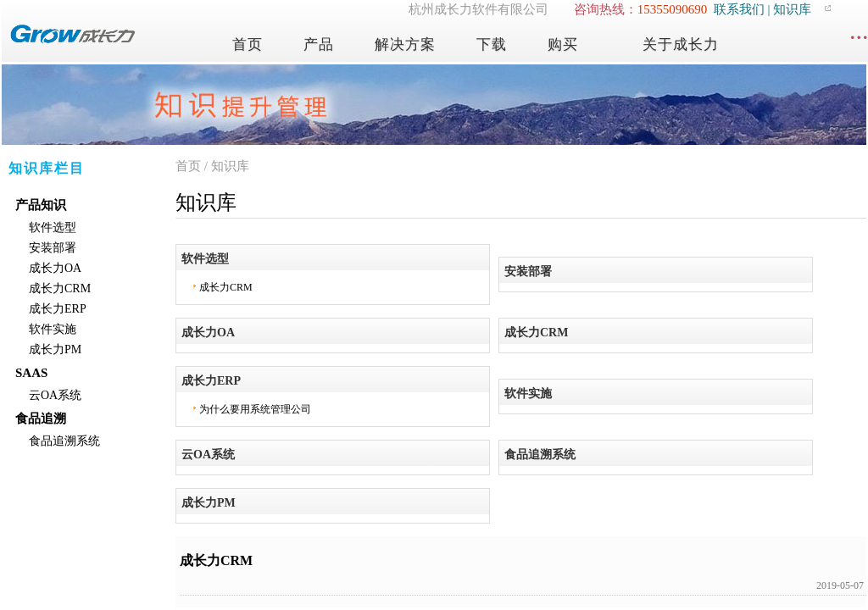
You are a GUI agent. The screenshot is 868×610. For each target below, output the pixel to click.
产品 (319, 44)
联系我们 (739, 9)
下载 (492, 44)
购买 (563, 44)
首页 (248, 44)
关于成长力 (681, 44)
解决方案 (405, 44)
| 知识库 (788, 9)
